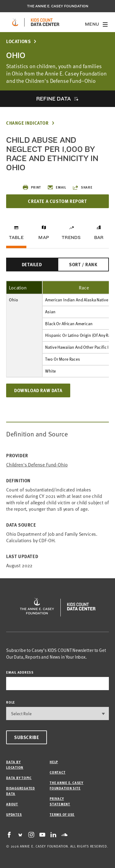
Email (57, 187)
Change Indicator (27, 123)
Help (54, 762)
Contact (57, 772)
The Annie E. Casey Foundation (58, 6)
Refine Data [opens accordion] (53, 99)
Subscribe (27, 737)
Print (32, 187)
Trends (71, 237)
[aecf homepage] (15, 22)
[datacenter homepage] (45, 22)
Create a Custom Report (57, 201)
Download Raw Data (38, 390)
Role (11, 702)
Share (82, 187)
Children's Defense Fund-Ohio (37, 464)
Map (44, 237)
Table (16, 237)
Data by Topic (19, 778)
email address (20, 672)
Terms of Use (62, 814)
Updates (14, 814)
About (12, 804)
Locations (18, 41)
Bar (99, 237)
